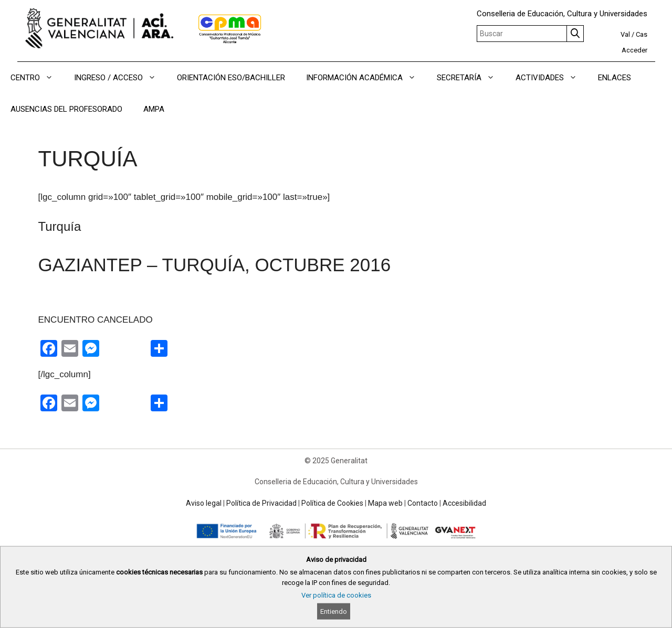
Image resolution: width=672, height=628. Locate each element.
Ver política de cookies (336, 595)
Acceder (634, 50)
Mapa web (385, 503)
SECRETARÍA (471, 78)
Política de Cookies (332, 503)
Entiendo (334, 611)
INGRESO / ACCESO (120, 78)
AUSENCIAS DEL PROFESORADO (66, 109)
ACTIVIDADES (552, 78)
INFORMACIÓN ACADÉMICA (366, 78)
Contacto (423, 503)
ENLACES (615, 78)
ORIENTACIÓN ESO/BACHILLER (231, 78)
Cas (642, 34)
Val (625, 34)
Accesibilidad (464, 503)
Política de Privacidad (261, 503)
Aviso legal (204, 503)
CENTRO (37, 78)
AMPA (154, 109)
